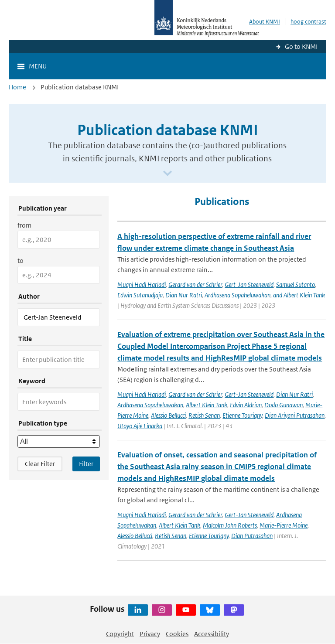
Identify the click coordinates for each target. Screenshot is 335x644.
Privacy (150, 634)
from (24, 225)
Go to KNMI (301, 46)
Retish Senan (204, 415)
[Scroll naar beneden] (167, 174)
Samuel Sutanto (296, 285)
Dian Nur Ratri (184, 295)
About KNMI (265, 22)
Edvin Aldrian (246, 405)
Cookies (177, 634)
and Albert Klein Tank (299, 295)
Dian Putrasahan (252, 536)
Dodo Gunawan (284, 405)
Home (17, 87)
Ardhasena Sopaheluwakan (238, 295)
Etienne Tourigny (242, 415)
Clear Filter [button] (40, 464)
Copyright (120, 634)
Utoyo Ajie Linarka (140, 426)
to (21, 261)
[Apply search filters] (86, 464)
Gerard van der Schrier (195, 285)
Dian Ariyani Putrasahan (295, 415)
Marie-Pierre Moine (284, 525)
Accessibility (212, 634)
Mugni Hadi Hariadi (142, 285)
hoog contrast (308, 22)
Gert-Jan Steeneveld (249, 285)
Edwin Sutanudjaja (140, 295)
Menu (38, 66)
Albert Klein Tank (207, 405)
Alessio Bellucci (168, 415)
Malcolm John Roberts (230, 525)
